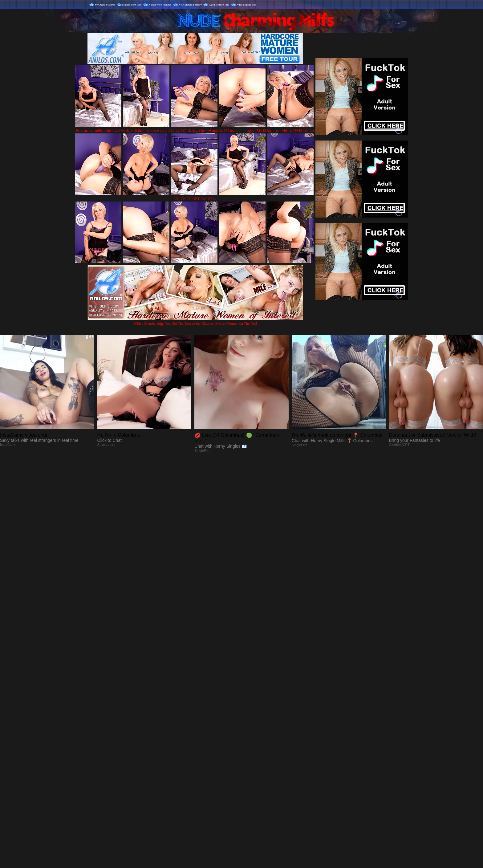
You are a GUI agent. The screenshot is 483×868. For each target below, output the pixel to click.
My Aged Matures (105, 5)
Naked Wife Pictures (160, 5)
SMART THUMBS (252, 739)
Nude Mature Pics (247, 5)
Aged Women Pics (219, 5)
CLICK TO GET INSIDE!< (195, 199)
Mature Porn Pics (132, 5)
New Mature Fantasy (190, 5)
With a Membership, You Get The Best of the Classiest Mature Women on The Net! (195, 321)
